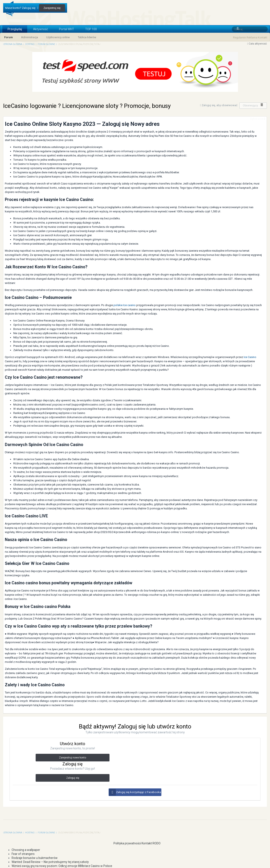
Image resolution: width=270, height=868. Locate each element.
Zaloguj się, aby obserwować (220, 105)
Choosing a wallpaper (26, 850)
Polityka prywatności (125, 843)
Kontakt (263, 37)
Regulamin (240, 37)
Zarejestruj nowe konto (73, 758)
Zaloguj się (73, 778)
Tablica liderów (87, 37)
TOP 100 (91, 29)
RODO (157, 843)
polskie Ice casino (125, 305)
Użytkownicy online (58, 37)
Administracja (30, 37)
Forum (9, 37)
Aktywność (40, 29)
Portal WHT (67, 29)
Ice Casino (250, 357)
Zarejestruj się (52, 8)
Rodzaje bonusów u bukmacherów (35, 858)
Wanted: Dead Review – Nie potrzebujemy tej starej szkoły (50, 862)
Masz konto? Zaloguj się (22, 8)
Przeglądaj (15, 29)
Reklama (252, 37)
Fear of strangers (23, 854)
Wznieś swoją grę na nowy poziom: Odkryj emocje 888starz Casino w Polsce (62, 866)
